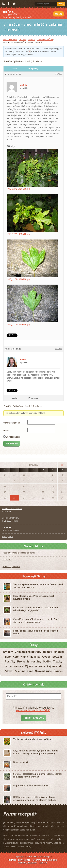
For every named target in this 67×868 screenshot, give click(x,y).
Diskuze (22, 40)
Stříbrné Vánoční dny (10, 518)
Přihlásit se (12, 443)
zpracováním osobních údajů (33, 710)
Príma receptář (10, 13)
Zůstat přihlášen (13, 437)
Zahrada (32, 40)
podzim (57, 657)
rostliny (36, 662)
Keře (16, 657)
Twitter (14, 4)
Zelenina (20, 671)
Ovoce (46, 657)
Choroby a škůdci (45, 40)
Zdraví (8, 671)
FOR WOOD (7, 527)
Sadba (47, 662)
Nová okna (7, 560)
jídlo (8, 657)
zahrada (40, 666)
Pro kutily (23, 662)
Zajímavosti (54, 666)
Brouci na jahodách (11, 567)
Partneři (12, 860)
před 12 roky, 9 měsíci (23, 54)
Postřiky (10, 662)
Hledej (61, 4)
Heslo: (6, 431)
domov (47, 652)
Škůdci (58, 671)
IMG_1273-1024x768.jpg (19, 279)
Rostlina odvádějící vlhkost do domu (19, 553)
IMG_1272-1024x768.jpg (19, 234)
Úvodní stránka (10, 40)
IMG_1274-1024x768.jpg (19, 324)
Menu (58, 14)
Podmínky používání (27, 863)
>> (62, 465)
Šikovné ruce (44, 671)
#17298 (59, 74)
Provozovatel (24, 860)
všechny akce (7, 537)
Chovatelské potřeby (28, 652)
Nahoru (43, 863)
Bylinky (8, 652)
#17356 (59, 349)
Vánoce (18, 666)
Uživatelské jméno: (12, 423)
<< (5, 465)
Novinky (35, 657)
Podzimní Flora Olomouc (12, 509)
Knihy (24, 657)
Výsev (29, 666)
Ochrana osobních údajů (45, 860)
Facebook (9, 4)
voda (9, 666)
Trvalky (58, 662)
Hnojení (59, 652)
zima (30, 671)
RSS (4, 4)
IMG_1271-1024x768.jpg (19, 189)
